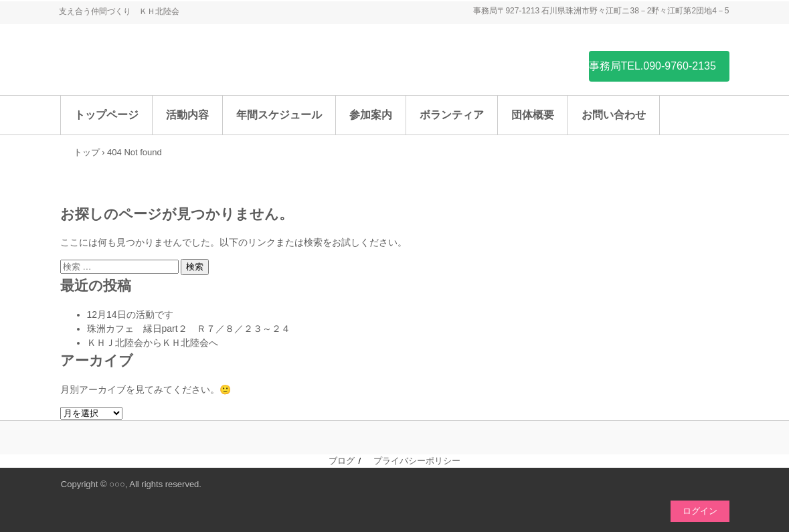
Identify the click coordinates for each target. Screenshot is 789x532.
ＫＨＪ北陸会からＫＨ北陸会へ (153, 343)
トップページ (106, 115)
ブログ (342, 461)
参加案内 (371, 115)
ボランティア (452, 115)
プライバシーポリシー (417, 461)
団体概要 (533, 115)
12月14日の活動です (130, 315)
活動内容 (187, 115)
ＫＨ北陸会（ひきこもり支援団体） (161, 65)
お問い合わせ (614, 115)
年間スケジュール (279, 115)
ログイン (700, 511)
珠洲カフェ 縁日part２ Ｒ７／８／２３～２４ (189, 329)
